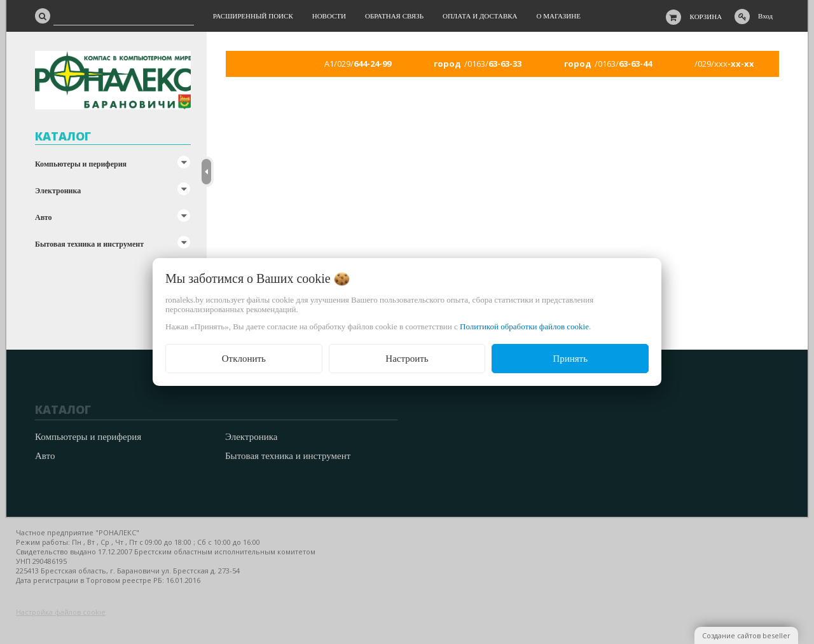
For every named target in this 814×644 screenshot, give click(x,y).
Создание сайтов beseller (746, 635)
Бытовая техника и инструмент (89, 244)
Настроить (407, 359)
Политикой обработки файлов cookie (524, 326)
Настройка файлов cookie (61, 612)
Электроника (58, 191)
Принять (570, 359)
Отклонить (244, 359)
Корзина (706, 17)
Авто (44, 217)
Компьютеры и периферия (81, 164)
